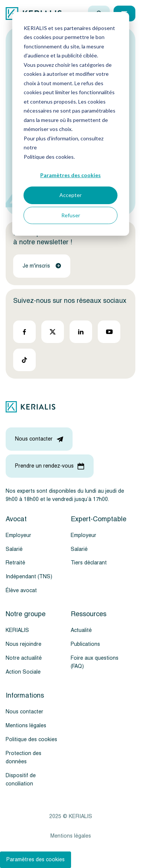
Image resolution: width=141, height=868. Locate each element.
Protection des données (23, 757)
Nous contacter (24, 712)
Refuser (71, 215)
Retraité (15, 563)
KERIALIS (17, 630)
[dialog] (70, 124)
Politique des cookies (31, 739)
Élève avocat (21, 590)
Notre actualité (24, 658)
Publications (85, 644)
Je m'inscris (42, 266)
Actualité (81, 630)
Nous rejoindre (23, 644)
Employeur (18, 535)
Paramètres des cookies (70, 175)
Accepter (70, 195)
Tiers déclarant (89, 563)
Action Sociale (23, 672)
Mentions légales (26, 726)
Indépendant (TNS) (29, 577)
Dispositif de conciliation (21, 780)
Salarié (14, 549)
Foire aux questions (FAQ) (95, 662)
